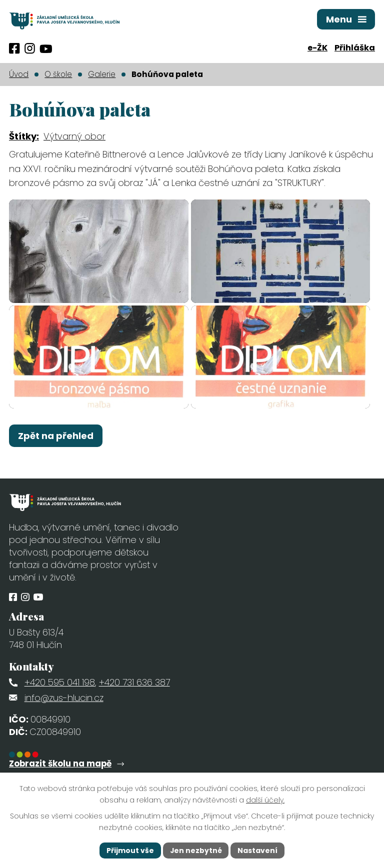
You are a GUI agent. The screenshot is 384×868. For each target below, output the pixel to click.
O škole (58, 74)
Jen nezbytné (196, 850)
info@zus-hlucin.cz (64, 711)
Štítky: (24, 136)
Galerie (102, 74)
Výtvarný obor (74, 136)
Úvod (19, 74)
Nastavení (258, 850)
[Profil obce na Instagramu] (30, 48)
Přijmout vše (130, 850)
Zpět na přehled (56, 449)
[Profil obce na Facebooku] (14, 48)
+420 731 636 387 (134, 696)
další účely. (265, 800)
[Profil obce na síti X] (46, 49)
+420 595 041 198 (60, 696)
